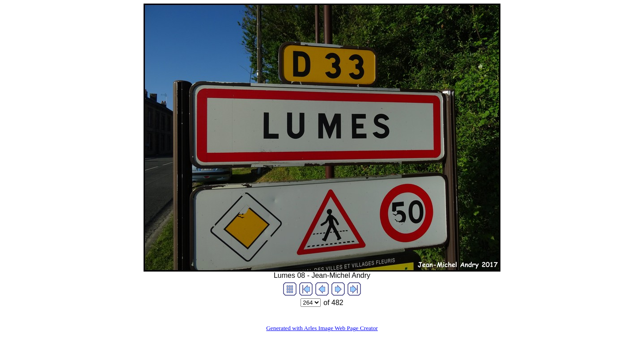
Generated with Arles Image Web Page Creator (322, 328)
